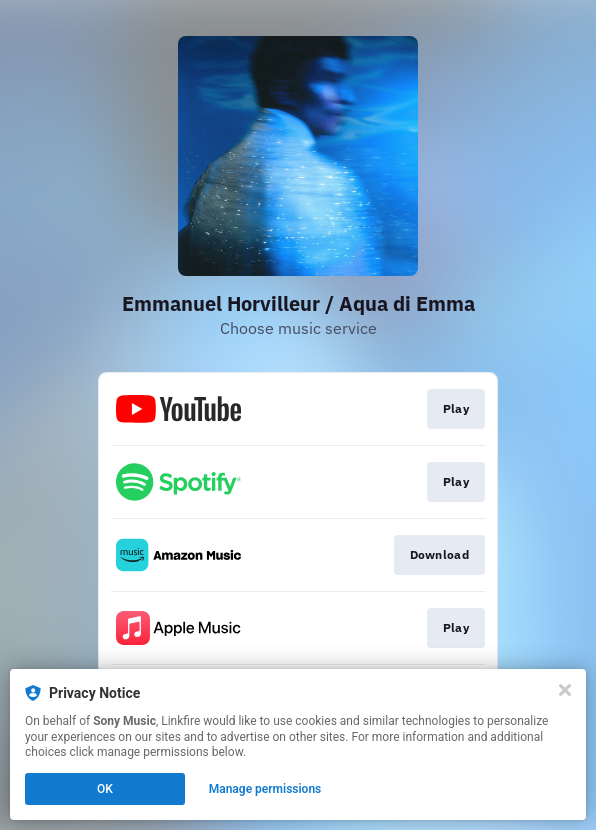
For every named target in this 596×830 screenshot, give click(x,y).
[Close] (565, 690)
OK (105, 789)
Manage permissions (265, 789)
